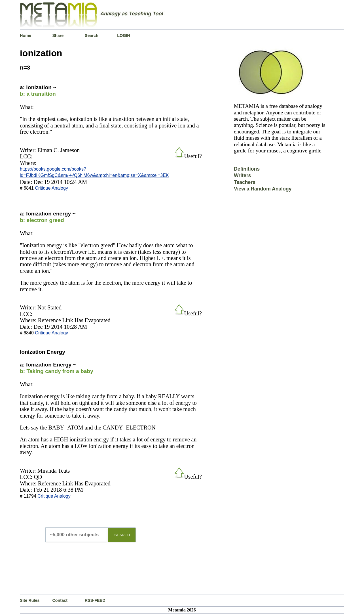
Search (92, 35)
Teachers (245, 182)
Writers (242, 175)
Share (58, 35)
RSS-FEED (95, 600)
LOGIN (124, 35)
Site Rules (30, 600)
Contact (60, 600)
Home (26, 35)
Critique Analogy (51, 188)
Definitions (247, 169)
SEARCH (122, 535)
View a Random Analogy (263, 189)
